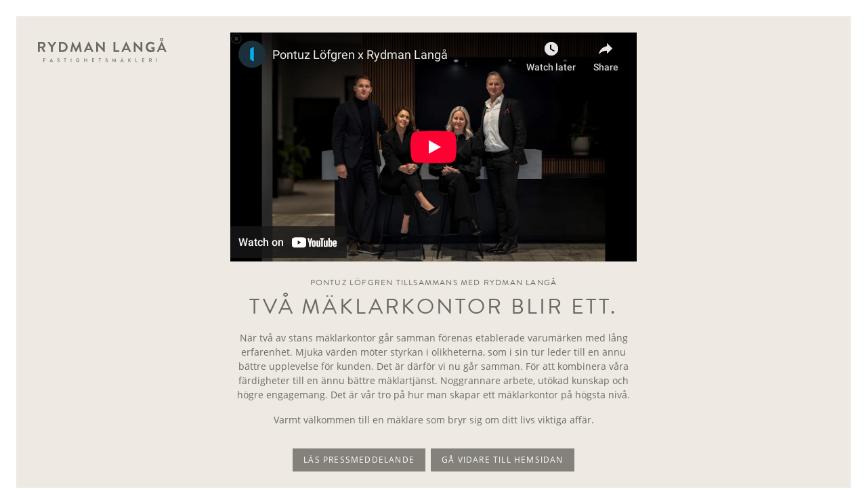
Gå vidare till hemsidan (503, 460)
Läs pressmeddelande (359, 460)
